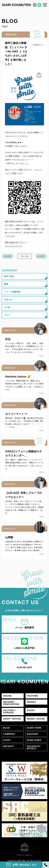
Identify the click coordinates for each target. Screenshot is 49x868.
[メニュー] (45, 5)
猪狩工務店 (9, 276)
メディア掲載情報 (12, 292)
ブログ (7, 315)
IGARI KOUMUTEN (16, 5)
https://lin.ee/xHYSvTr (14, 246)
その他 (7, 307)
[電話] (46, 865)
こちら (26, 163)
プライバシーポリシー (25, 855)
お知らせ (8, 299)
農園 (6, 284)
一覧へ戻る (25, 256)
